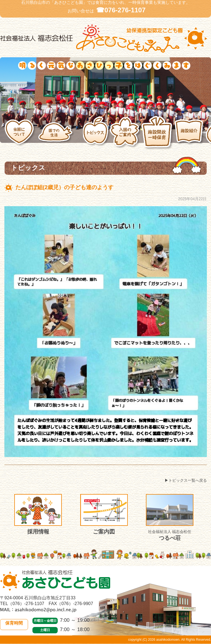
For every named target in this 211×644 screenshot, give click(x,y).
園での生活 (61, 133)
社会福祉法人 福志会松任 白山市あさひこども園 (105, 39)
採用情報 (38, 514)
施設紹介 (190, 133)
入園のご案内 (126, 133)
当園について (21, 133)
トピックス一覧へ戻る (188, 480)
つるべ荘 (170, 517)
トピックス (96, 133)
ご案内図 (104, 514)
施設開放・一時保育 (158, 133)
